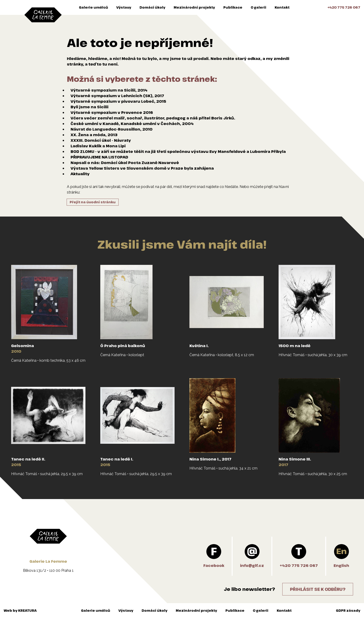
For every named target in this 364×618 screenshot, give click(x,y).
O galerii (258, 7)
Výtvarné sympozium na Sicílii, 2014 (109, 90)
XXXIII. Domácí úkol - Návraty (101, 140)
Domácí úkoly (152, 7)
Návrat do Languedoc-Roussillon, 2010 (112, 129)
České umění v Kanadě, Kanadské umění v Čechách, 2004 (132, 124)
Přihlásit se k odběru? (318, 589)
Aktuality (80, 174)
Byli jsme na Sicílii (89, 107)
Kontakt (282, 7)
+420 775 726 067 (344, 7)
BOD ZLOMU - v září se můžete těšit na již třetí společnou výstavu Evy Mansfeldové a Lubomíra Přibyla (178, 151)
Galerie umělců (93, 7)
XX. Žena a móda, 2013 (94, 135)
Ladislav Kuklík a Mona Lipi (98, 146)
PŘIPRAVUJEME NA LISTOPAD (99, 157)
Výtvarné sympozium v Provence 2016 (112, 112)
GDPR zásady (348, 610)
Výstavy (124, 7)
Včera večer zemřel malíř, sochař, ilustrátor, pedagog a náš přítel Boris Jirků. (153, 118)
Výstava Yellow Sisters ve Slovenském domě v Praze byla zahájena (142, 168)
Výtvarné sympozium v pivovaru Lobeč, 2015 (118, 101)
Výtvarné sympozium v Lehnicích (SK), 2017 (117, 96)
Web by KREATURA (20, 610)
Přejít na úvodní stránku (93, 202)
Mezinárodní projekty (194, 7)
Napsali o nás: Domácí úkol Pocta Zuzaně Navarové (125, 163)
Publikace (233, 7)
